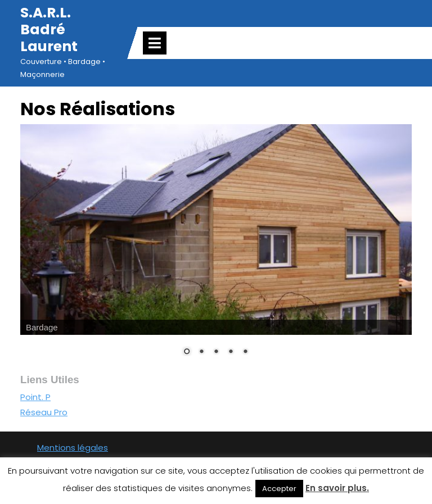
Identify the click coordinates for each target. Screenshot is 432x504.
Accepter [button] (279, 489)
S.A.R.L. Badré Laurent (49, 29)
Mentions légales (73, 448)
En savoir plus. (337, 488)
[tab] (155, 43)
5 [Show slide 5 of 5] (245, 352)
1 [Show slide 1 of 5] (187, 352)
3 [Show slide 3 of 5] (216, 352)
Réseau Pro (44, 412)
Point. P (35, 397)
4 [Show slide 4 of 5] (231, 352)
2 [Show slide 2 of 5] (201, 352)
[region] (216, 247)
